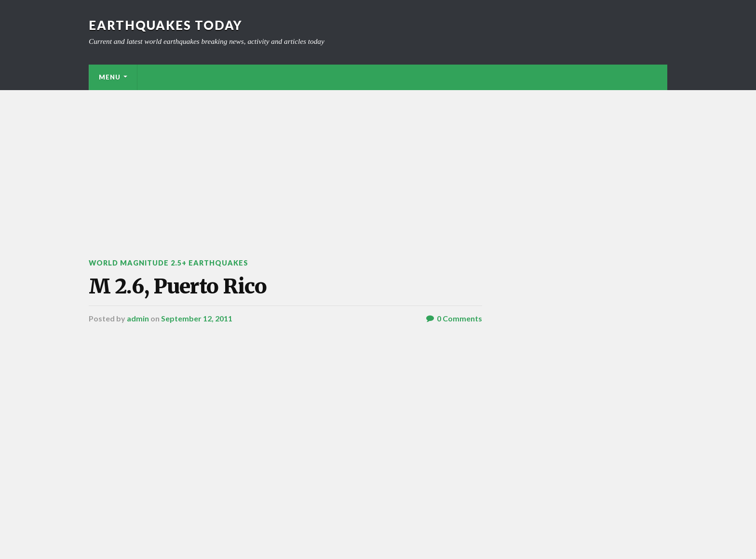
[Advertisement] (378, 162)
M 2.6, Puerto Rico (178, 286)
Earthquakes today (166, 25)
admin (138, 318)
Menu (110, 77)
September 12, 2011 (197, 318)
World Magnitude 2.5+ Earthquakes (169, 263)
